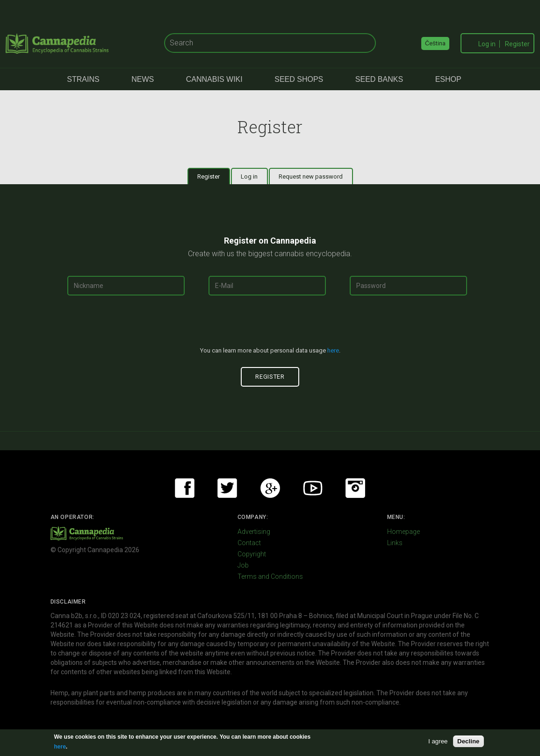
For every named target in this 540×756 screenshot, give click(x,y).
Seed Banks (379, 79)
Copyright (252, 554)
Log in (487, 44)
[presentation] (270, 325)
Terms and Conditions (270, 576)
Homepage (403, 532)
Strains (83, 79)
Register (517, 44)
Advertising (254, 532)
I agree (438, 741)
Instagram (355, 488)
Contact (249, 543)
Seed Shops (299, 79)
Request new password (311, 176)
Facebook (185, 488)
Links (395, 543)
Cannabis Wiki (214, 79)
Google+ (270, 488)
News (143, 79)
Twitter (227, 488)
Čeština (435, 43)
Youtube (313, 488)
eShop (448, 79)
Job (243, 565)
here (333, 350)
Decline (468, 741)
